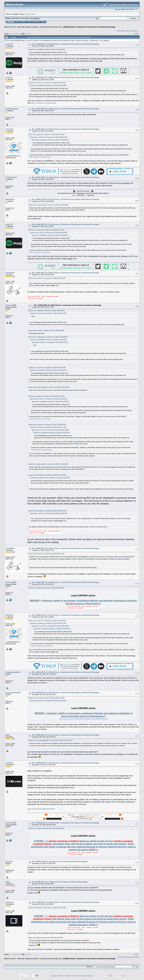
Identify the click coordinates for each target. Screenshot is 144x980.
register (33, 14)
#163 (137, 110)
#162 (137, 78)
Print (136, 33)
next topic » (134, 31)
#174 (137, 694)
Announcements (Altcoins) (51, 27)
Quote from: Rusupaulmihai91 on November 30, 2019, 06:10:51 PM (50, 740)
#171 (137, 584)
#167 (137, 226)
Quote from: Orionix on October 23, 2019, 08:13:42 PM (46, 698)
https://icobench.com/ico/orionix (43, 103)
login (26, 14)
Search (23, 22)
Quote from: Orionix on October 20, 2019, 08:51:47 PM (46, 554)
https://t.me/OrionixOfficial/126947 (41, 809)
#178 (137, 863)
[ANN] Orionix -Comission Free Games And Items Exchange (89, 27)
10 (25, 34)
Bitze (8, 735)
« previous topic (123, 31)
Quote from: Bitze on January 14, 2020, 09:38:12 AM (45, 938)
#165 (137, 178)
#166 (137, 201)
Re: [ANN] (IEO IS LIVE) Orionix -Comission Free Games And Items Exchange (66, 44)
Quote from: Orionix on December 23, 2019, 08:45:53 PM (47, 908)
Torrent (37, 18)
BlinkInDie (10, 199)
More (43, 22)
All (29, 34)
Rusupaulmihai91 (13, 672)
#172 (137, 616)
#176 (137, 764)
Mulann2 (9, 861)
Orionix (9, 305)
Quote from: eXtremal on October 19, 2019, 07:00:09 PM (47, 425)
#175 (137, 736)
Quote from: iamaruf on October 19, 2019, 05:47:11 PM (46, 135)
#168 (137, 274)
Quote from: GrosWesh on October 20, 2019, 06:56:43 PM (47, 511)
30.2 (32, 18)
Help (17, 22)
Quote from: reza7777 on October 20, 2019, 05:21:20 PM (47, 278)
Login (29, 22)
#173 (137, 673)
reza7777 (9, 44)
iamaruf (9, 77)
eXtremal (9, 129)
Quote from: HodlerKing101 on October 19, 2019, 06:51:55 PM (49, 387)
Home (11, 22)
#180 (137, 903)
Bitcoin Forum (10, 27)
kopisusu (9, 902)
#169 (137, 306)
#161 (137, 45)
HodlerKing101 (12, 109)
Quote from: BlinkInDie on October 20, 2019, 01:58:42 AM (47, 475)
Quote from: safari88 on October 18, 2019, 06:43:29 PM (46, 50)
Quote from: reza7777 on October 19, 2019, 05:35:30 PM (47, 83)
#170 (137, 549)
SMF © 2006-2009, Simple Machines (81, 976)
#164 (137, 130)
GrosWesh (10, 273)
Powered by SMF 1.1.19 (59, 976)
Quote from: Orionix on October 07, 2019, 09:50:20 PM (48, 313)
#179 (137, 883)
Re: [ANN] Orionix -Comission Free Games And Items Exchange (60, 861)
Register (36, 22)
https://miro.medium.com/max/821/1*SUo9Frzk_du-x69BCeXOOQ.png (84, 719)
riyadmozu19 (11, 177)
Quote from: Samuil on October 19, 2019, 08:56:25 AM (46, 330)
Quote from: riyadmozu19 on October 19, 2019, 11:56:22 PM (48, 205)
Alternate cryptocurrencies (28, 27)
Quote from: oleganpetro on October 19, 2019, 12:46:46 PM (48, 337)
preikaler (9, 763)
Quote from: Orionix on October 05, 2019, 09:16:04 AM (46, 588)
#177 (137, 824)
